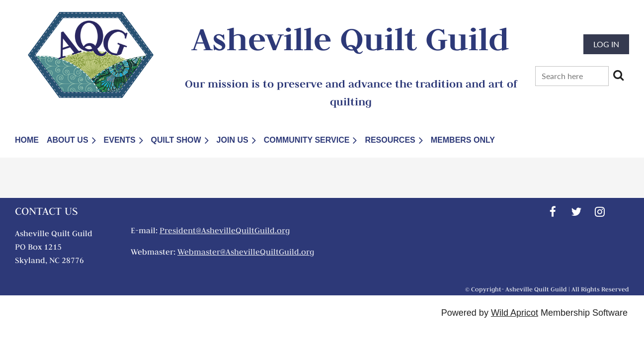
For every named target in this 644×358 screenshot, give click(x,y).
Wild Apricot (515, 313)
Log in (606, 44)
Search (618, 75)
